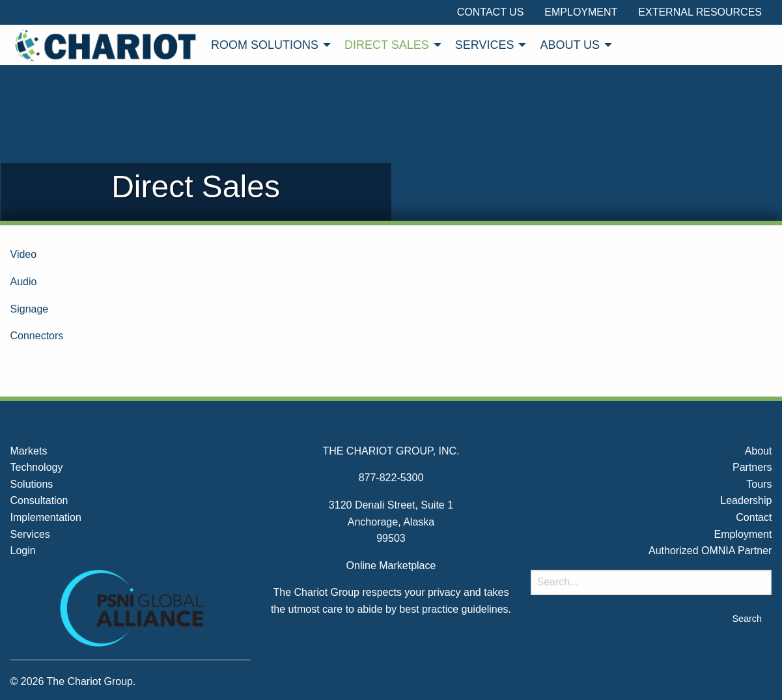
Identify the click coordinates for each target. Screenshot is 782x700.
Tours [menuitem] (759, 484)
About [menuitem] (759, 451)
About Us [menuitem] (570, 45)
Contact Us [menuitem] (491, 12)
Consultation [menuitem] (39, 500)
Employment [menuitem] (581, 12)
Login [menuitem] (23, 551)
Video (24, 254)
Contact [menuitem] (754, 517)
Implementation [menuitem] (46, 517)
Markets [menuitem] (29, 451)
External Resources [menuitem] (700, 12)
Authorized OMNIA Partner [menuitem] (710, 551)
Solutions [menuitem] (32, 484)
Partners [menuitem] (752, 467)
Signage (30, 309)
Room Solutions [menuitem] (265, 45)
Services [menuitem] (485, 45)
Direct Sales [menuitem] (387, 45)
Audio (24, 282)
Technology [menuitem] (37, 467)
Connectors (37, 336)
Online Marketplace (391, 566)
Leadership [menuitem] (746, 500)
